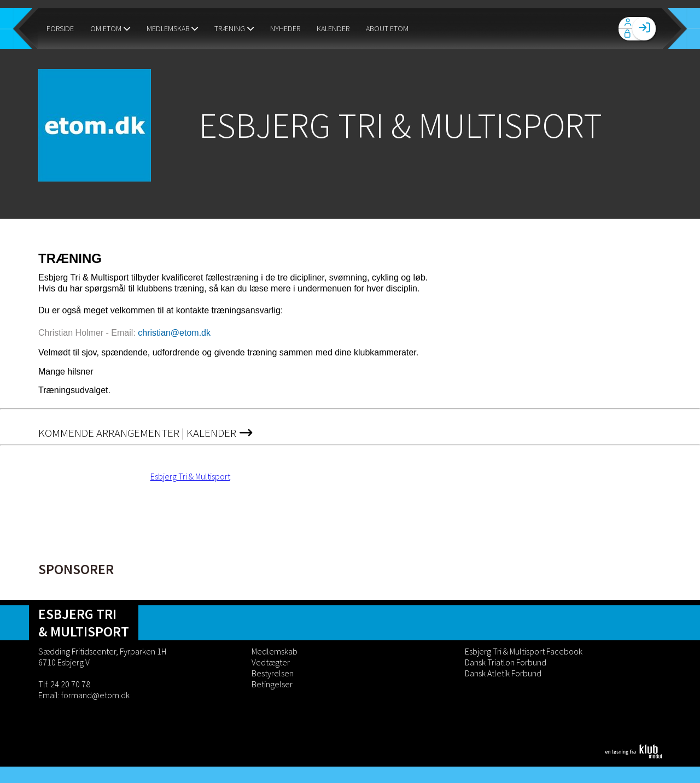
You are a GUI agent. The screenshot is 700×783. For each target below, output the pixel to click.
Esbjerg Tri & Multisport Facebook (524, 651)
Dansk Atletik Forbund (503, 673)
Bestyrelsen (273, 673)
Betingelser (272, 684)
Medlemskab (275, 651)
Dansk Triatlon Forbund (506, 662)
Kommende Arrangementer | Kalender (145, 433)
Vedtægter (271, 662)
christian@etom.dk (174, 333)
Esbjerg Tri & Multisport (190, 476)
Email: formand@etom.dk (84, 695)
